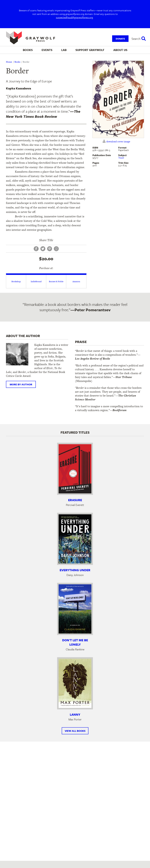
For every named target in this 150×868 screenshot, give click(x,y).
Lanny (75, 714)
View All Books (75, 731)
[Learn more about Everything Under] (75, 539)
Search (136, 39)
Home (9, 62)
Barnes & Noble (56, 281)
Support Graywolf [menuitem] (90, 50)
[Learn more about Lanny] (75, 683)
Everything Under (75, 570)
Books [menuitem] (28, 50)
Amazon (76, 281)
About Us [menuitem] (120, 50)
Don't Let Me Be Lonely (75, 642)
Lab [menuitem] (64, 50)
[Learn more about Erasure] (75, 469)
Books (17, 62)
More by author (21, 384)
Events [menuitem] (47, 50)
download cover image (118, 142)
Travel (121, 158)
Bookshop (16, 281)
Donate (120, 39)
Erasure (75, 500)
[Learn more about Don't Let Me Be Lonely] (75, 609)
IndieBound (36, 281)
